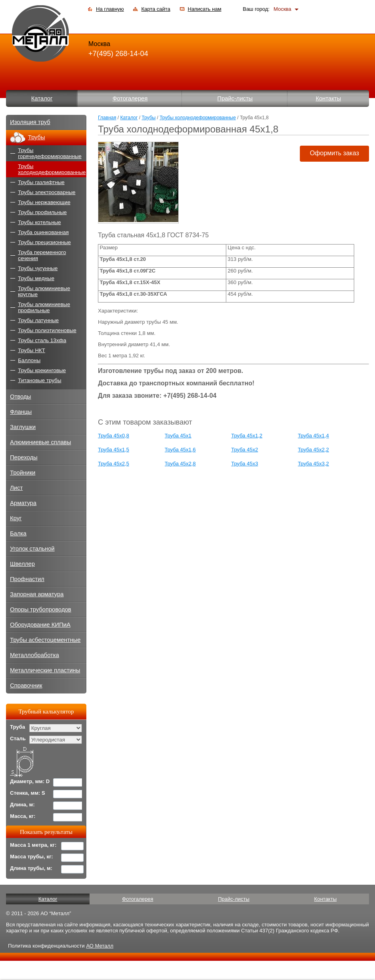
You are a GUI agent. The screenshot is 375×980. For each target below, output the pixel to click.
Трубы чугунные (38, 268)
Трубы (149, 118)
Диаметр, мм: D (30, 781)
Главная (107, 118)
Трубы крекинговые (42, 370)
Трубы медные (36, 278)
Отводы (21, 397)
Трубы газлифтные (41, 182)
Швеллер (22, 564)
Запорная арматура (37, 594)
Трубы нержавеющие (44, 202)
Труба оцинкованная (43, 232)
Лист (16, 488)
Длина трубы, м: (31, 868)
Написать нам (205, 9)
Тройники (23, 473)
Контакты (328, 98)
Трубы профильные (42, 212)
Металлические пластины (45, 670)
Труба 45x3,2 (313, 464)
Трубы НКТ (32, 350)
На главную (110, 9)
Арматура (23, 503)
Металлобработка (35, 655)
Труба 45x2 (244, 450)
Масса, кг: (23, 816)
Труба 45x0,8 (114, 436)
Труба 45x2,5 (114, 464)
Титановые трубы (40, 380)
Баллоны (29, 360)
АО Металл (100, 946)
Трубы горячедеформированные (50, 153)
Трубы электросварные (47, 192)
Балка (18, 533)
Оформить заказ (334, 153)
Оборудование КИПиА (40, 625)
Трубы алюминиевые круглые (44, 291)
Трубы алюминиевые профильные (44, 307)
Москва (282, 9)
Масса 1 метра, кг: (33, 845)
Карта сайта (156, 9)
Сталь (18, 739)
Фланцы (21, 412)
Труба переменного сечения (42, 255)
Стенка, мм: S (28, 793)
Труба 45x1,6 (180, 450)
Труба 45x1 (178, 436)
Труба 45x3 (244, 464)
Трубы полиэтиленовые (47, 330)
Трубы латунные (38, 320)
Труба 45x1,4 (313, 436)
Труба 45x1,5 (114, 450)
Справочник (26, 685)
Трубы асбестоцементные (45, 640)
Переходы (24, 457)
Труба (18, 727)
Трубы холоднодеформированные (198, 118)
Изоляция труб (30, 122)
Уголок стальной (32, 549)
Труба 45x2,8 (180, 464)
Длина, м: (22, 805)
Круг (16, 518)
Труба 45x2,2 (313, 450)
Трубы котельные (39, 222)
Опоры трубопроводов (41, 609)
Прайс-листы (235, 98)
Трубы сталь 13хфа (42, 340)
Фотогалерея (130, 98)
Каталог (42, 98)
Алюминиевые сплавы (41, 442)
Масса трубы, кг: (32, 857)
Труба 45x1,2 (247, 436)
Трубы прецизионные (44, 242)
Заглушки (23, 427)
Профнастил (27, 579)
